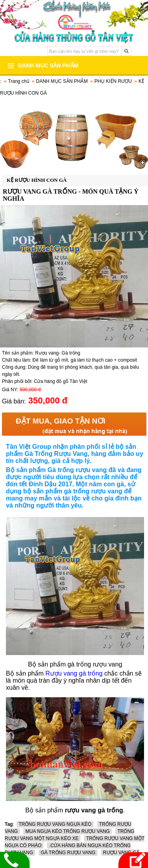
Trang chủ (19, 81)
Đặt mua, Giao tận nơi (61, 421)
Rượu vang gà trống (75, 673)
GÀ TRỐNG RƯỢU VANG (68, 853)
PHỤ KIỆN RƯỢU (113, 81)
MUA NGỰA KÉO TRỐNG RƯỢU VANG (67, 831)
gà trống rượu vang (93, 491)
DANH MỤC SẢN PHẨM (62, 81)
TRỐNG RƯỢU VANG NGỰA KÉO (55, 824)
